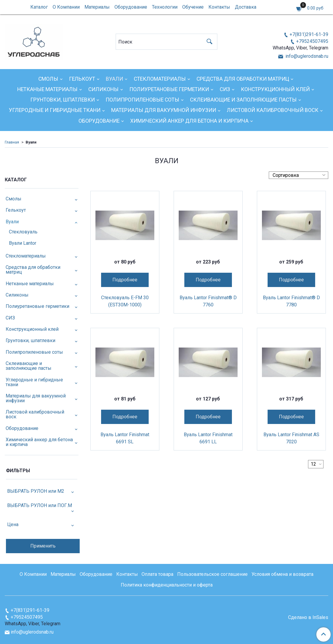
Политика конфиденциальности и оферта (167, 585)
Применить (43, 546)
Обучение (193, 7)
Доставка (246, 7)
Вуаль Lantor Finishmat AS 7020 (291, 438)
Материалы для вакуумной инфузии (164, 110)
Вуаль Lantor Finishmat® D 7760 (208, 301)
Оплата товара (157, 574)
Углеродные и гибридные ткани (55, 110)
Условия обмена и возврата (282, 574)
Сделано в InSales (308, 618)
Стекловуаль (23, 232)
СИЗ (225, 89)
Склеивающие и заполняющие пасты (243, 100)
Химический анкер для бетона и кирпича (189, 121)
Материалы (97, 7)
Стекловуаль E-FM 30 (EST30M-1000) (125, 301)
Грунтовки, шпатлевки (63, 100)
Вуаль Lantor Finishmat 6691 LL (208, 438)
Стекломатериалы (160, 79)
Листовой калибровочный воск (273, 110)
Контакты (219, 7)
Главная (12, 142)
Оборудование (131, 7)
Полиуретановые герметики (169, 89)
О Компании (66, 7)
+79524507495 (312, 41)
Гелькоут (82, 79)
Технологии (165, 7)
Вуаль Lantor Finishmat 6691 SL (125, 438)
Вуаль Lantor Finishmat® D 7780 (291, 301)
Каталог (39, 7)
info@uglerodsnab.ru (306, 56)
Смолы (48, 79)
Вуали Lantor (23, 243)
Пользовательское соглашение (212, 574)
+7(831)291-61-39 (309, 34)
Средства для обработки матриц (243, 79)
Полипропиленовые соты (142, 100)
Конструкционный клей (275, 89)
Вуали (114, 79)
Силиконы (103, 89)
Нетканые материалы (47, 89)
